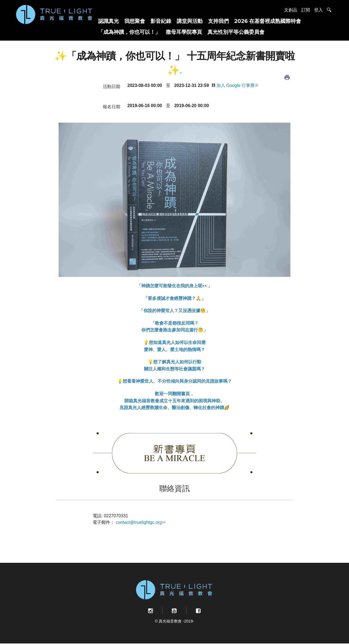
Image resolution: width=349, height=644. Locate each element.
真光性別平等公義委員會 (236, 32)
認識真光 (109, 21)
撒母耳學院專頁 (184, 32)
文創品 (291, 10)
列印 (287, 77)
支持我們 (218, 21)
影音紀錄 (161, 21)
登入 (318, 10)
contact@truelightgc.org (140, 522)
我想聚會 (135, 21)
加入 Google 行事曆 (235, 85)
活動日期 (112, 87)
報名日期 (112, 107)
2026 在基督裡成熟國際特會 (268, 21)
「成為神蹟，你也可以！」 (129, 32)
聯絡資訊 (174, 489)
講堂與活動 (190, 21)
